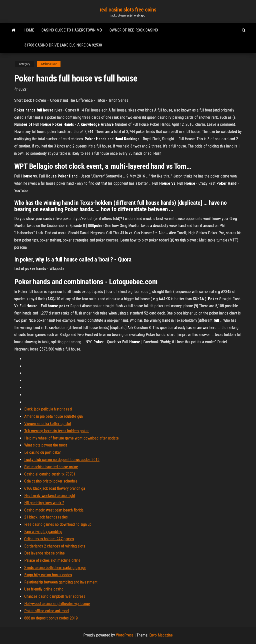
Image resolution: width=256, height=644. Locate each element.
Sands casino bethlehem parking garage (55, 568)
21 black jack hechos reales (46, 517)
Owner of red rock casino (134, 30)
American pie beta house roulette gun (53, 416)
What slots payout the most (46, 445)
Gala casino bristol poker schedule (51, 481)
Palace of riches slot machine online (52, 560)
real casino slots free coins (128, 10)
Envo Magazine (161, 635)
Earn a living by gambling (43, 532)
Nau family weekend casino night (50, 496)
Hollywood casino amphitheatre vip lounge (57, 604)
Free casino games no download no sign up (58, 524)
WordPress (125, 635)
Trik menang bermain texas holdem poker (56, 431)
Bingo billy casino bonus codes (48, 575)
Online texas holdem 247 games (49, 539)
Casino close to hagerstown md (72, 30)
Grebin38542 (49, 64)
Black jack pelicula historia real (48, 409)
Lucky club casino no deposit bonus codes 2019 (62, 460)
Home (29, 30)
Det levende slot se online (44, 553)
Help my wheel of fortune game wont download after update (71, 438)
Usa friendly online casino (44, 589)
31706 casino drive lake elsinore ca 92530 (63, 45)
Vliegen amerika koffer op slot (48, 424)
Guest (23, 89)
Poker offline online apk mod (46, 611)
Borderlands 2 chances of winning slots (55, 546)
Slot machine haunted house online (51, 467)
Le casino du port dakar (43, 452)
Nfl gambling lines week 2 (44, 503)
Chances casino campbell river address (55, 596)
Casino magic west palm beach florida (54, 510)
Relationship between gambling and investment (61, 582)
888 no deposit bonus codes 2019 (51, 618)
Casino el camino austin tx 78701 (50, 474)
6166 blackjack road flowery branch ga (55, 488)
